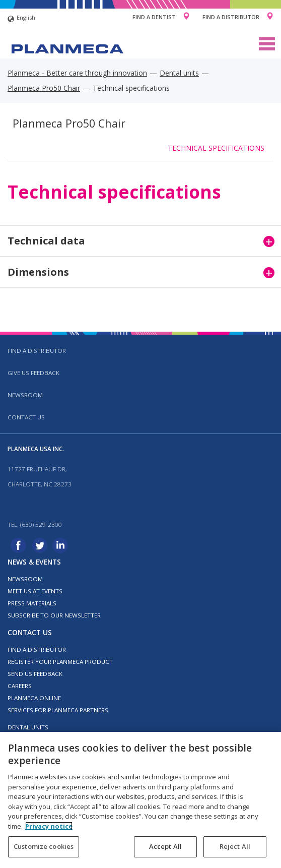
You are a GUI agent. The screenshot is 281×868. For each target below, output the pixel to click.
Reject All (235, 846)
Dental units (179, 73)
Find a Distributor (231, 17)
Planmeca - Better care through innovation (77, 73)
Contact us (26, 417)
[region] (140, 800)
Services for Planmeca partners (58, 710)
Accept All (165, 846)
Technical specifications (216, 148)
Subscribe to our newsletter (54, 615)
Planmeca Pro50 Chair (44, 88)
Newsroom (25, 395)
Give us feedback (33, 373)
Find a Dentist (154, 17)
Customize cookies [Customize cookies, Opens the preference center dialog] (44, 846)
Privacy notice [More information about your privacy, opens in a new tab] (49, 826)
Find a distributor (37, 351)
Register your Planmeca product (60, 662)
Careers (20, 686)
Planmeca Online (34, 698)
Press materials (32, 603)
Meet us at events (35, 591)
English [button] (21, 19)
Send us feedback (35, 674)
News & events (34, 562)
